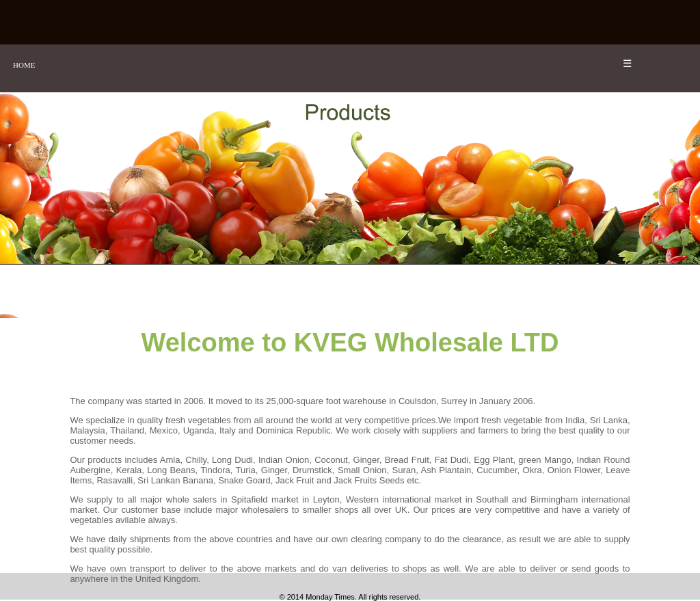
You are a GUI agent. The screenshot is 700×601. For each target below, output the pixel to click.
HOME (24, 65)
